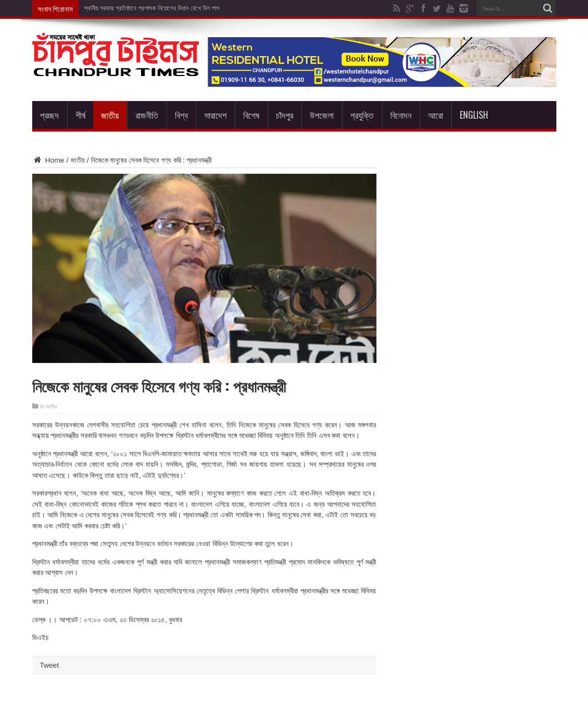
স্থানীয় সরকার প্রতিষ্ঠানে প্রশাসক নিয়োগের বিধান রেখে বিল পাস (152, 8)
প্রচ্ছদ (49, 115)
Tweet (50, 665)
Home (48, 160)
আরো (436, 115)
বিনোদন (401, 115)
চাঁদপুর (285, 115)
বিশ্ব (181, 115)
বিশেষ (251, 115)
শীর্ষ (81, 115)
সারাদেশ (215, 115)
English (474, 115)
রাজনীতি (147, 115)
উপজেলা (322, 115)
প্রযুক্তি (362, 115)
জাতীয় (110, 115)
